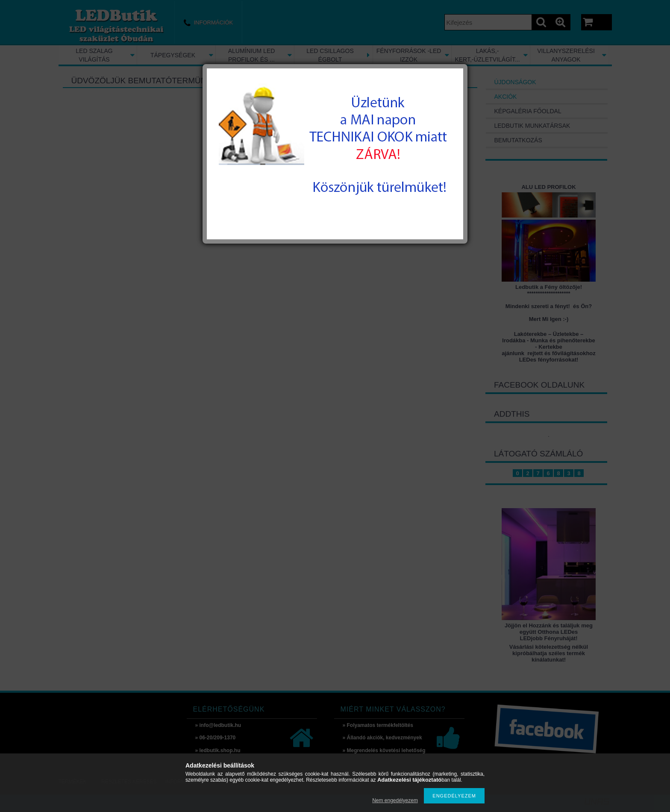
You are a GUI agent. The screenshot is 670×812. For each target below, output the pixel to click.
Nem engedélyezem (395, 800)
